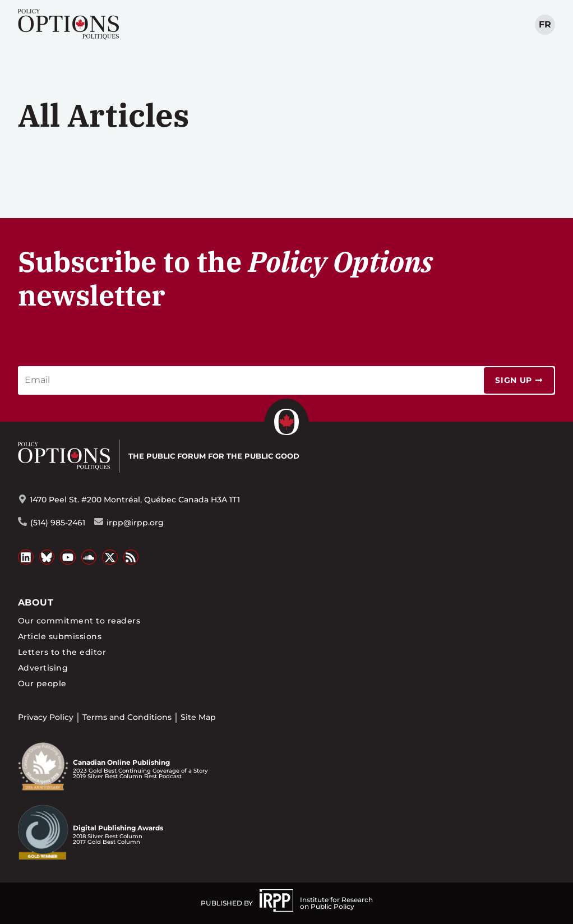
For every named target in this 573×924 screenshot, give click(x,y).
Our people (42, 683)
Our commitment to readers (79, 621)
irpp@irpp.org (135, 523)
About (36, 602)
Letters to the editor (62, 652)
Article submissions (60, 636)
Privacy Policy (46, 717)
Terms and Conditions (127, 717)
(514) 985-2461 (58, 523)
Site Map (198, 717)
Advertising (43, 668)
